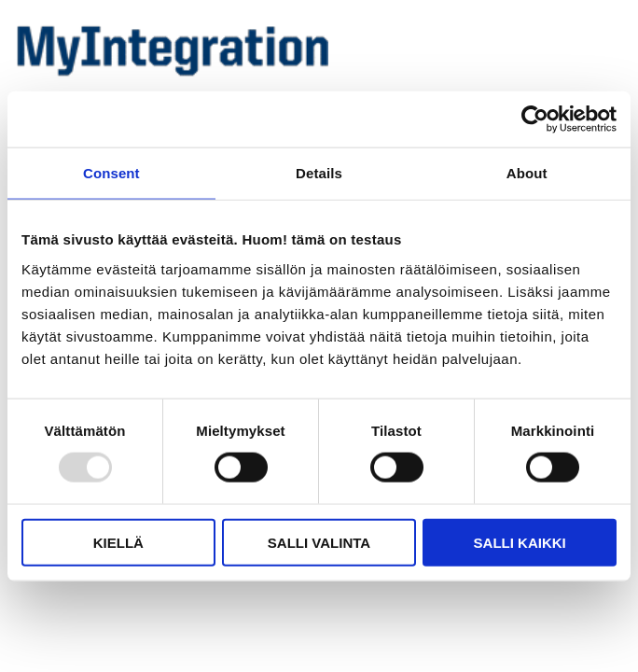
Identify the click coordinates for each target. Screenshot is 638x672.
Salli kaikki (520, 542)
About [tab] (527, 173)
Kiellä (118, 542)
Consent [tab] (111, 173)
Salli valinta (319, 542)
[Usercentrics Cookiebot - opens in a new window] (535, 119)
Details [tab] (319, 173)
